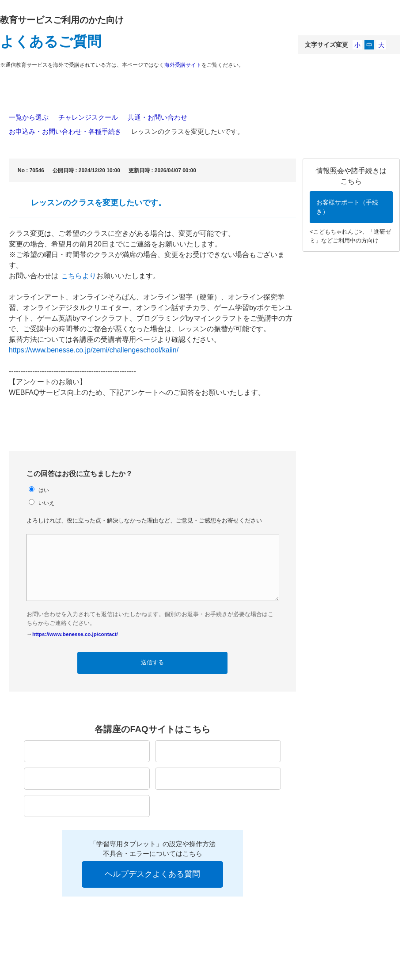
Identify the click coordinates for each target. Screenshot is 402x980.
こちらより (79, 276)
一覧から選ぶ (29, 117)
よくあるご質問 (51, 42)
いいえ (46, 503)
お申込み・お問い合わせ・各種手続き (65, 131)
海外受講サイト (183, 65)
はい (44, 490)
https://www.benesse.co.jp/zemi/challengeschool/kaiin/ (94, 350)
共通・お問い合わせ (157, 117)
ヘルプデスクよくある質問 (152, 874)
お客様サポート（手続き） (347, 207)
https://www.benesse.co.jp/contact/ (75, 634)
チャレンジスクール (88, 117)
